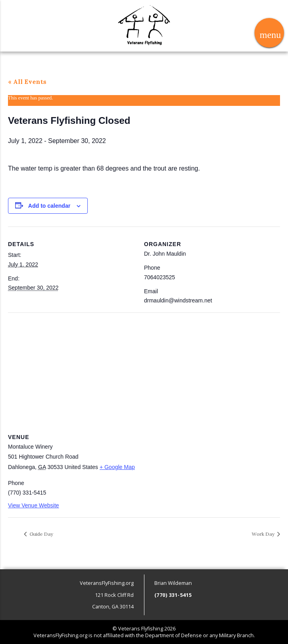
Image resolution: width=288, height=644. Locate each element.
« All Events (27, 81)
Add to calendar (49, 206)
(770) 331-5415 (173, 595)
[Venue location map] (144, 370)
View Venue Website (34, 505)
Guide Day (41, 534)
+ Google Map (117, 467)
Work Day (264, 534)
